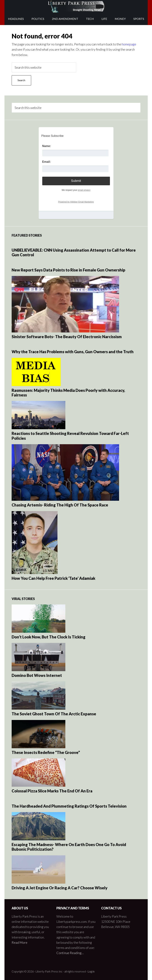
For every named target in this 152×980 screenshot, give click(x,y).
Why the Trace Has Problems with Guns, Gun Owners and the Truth (73, 352)
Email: (47, 162)
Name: (47, 146)
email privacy (84, 190)
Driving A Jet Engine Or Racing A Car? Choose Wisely (60, 888)
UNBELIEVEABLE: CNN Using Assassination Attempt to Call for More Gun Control (74, 252)
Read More (20, 942)
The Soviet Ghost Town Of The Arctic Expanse (54, 714)
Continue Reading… (70, 953)
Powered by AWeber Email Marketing (76, 202)
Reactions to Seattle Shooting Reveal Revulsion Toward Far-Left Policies (70, 436)
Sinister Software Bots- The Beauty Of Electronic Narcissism (67, 337)
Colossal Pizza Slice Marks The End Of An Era (52, 791)
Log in (91, 971)
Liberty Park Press (76, 6)
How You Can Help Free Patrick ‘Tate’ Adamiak (53, 578)
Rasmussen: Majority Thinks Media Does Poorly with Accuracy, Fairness (68, 393)
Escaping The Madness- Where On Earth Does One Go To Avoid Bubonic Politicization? (69, 847)
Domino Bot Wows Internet (37, 675)
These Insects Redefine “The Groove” (46, 752)
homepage (129, 44)
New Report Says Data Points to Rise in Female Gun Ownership (68, 270)
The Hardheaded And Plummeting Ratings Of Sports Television (69, 806)
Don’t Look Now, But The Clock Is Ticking (49, 637)
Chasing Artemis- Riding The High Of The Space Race (60, 505)
